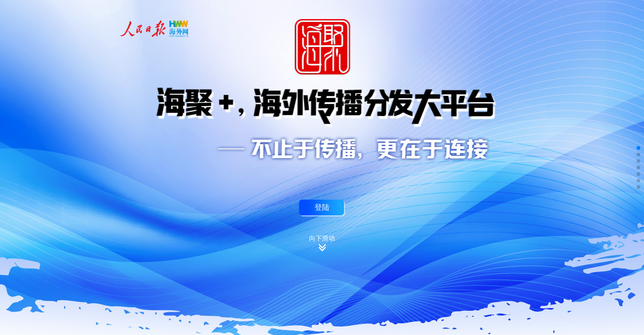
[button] (638, 148)
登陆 (322, 207)
